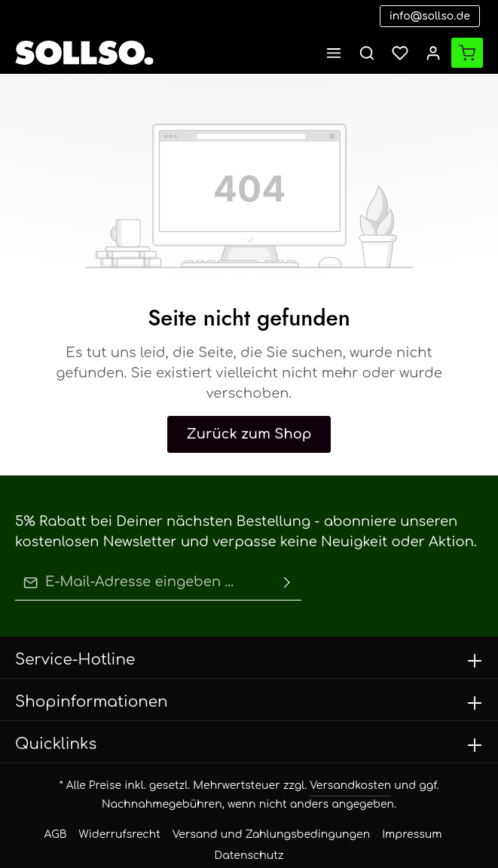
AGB (69, 812)
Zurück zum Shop (249, 414)
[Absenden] (287, 562)
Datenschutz (414, 812)
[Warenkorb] (467, 53)
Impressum (352, 812)
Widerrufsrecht (124, 812)
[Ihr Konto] (433, 53)
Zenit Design (323, 845)
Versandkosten (261, 763)
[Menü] (334, 53)
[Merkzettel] (400, 53)
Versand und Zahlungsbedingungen (243, 812)
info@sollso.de (437, 16)
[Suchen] (367, 53)
